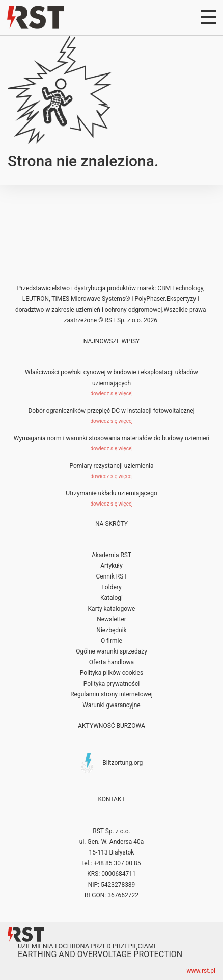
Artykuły (111, 566)
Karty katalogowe (112, 609)
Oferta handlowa (111, 662)
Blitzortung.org (122, 762)
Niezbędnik (111, 630)
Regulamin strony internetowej (111, 694)
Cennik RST (111, 576)
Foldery (111, 587)
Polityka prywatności (111, 684)
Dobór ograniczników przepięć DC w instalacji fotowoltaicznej (111, 411)
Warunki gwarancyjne (111, 705)
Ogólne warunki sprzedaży (111, 651)
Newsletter (111, 619)
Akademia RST (111, 555)
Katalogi (111, 598)
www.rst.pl (201, 971)
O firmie (111, 641)
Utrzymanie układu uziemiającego (111, 493)
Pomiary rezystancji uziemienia (111, 466)
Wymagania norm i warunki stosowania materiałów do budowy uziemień (111, 438)
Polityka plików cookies (111, 673)
